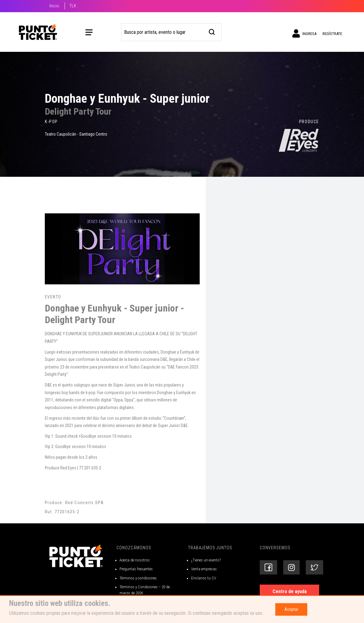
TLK (73, 6)
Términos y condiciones (138, 578)
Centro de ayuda (290, 591)
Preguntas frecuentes (136, 569)
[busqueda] (212, 31)
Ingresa (304, 34)
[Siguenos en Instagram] (291, 567)
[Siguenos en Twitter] (314, 567)
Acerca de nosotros (135, 560)
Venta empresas (204, 569)
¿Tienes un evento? (206, 560)
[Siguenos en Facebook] (268, 567)
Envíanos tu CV (204, 578)
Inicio (54, 6)
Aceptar (291, 609)
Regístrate (332, 34)
